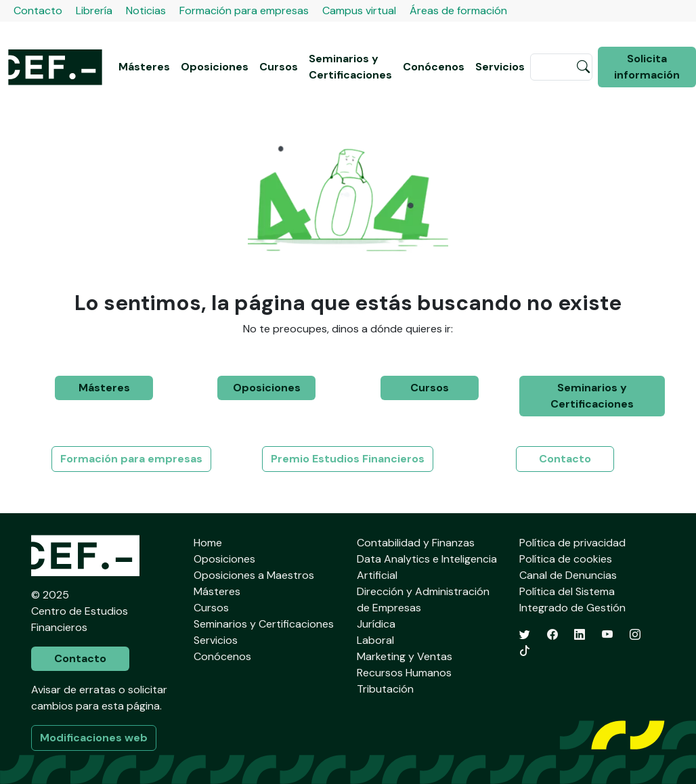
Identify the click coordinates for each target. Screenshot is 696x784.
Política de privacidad (572, 543)
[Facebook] (552, 635)
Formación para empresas (244, 10)
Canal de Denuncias (568, 575)
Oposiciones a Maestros (254, 575)
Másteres (144, 67)
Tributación (385, 689)
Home (208, 543)
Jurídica (376, 624)
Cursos (279, 67)
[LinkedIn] (580, 635)
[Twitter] (525, 635)
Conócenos (434, 67)
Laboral (375, 640)
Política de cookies (566, 559)
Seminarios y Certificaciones (350, 67)
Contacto (38, 10)
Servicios (500, 67)
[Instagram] (635, 635)
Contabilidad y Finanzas (416, 543)
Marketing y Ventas (405, 656)
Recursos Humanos (404, 673)
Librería (94, 10)
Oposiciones (215, 67)
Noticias (146, 10)
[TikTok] (525, 651)
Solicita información (647, 67)
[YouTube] (607, 635)
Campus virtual (359, 10)
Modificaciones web (94, 738)
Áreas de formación (458, 10)
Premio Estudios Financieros (348, 459)
